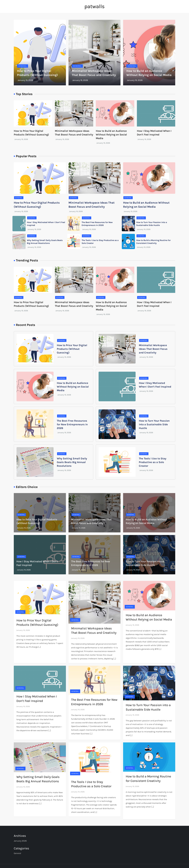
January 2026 (20, 841)
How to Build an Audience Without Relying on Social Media (111, 135)
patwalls (94, 6)
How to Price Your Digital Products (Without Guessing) (72, 349)
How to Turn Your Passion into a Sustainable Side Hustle (154, 424)
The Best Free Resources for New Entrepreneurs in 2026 (72, 424)
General (23, 66)
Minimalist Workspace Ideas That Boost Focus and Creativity (153, 349)
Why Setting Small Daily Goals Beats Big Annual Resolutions (72, 462)
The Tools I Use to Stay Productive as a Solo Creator (153, 462)
